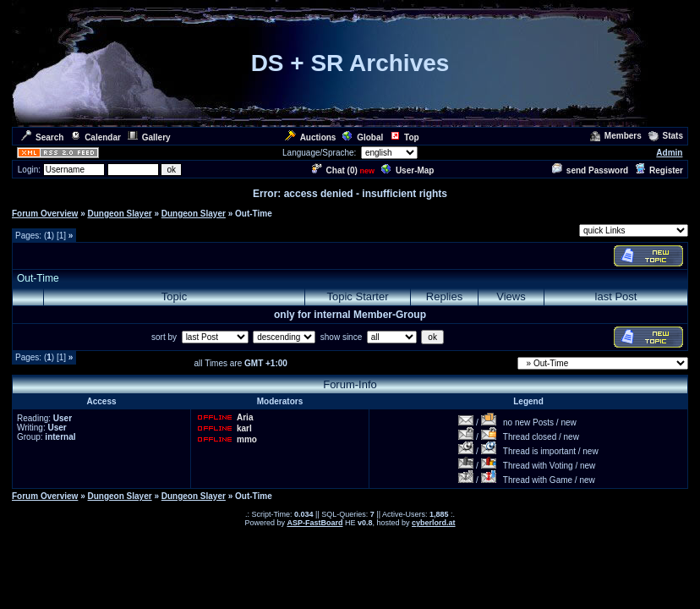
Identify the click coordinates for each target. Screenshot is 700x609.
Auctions (311, 137)
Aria (245, 417)
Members (616, 136)
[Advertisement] (215, 256)
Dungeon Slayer (119, 214)
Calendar (96, 137)
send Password (590, 170)
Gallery (149, 137)
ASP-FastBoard (314, 523)
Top (405, 137)
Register (659, 170)
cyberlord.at (434, 523)
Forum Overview (45, 214)
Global (363, 137)
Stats (666, 136)
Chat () (335, 170)
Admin (669, 153)
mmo (247, 439)
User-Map (408, 170)
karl (244, 428)
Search (42, 137)
